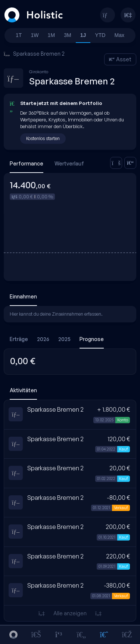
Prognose (92, 339)
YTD (100, 35)
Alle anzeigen (70, 613)
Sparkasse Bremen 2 (34, 54)
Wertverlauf (69, 163)
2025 (64, 339)
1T (19, 35)
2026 (43, 339)
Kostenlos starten (43, 138)
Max (119, 35)
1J (83, 35)
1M (51, 35)
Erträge (19, 339)
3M (67, 35)
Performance (27, 163)
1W (35, 35)
